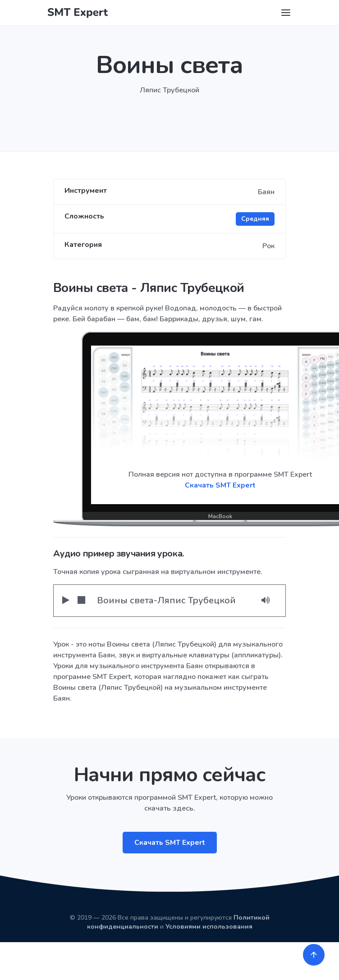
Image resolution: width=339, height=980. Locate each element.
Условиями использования (209, 927)
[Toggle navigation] (286, 13)
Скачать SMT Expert (170, 843)
